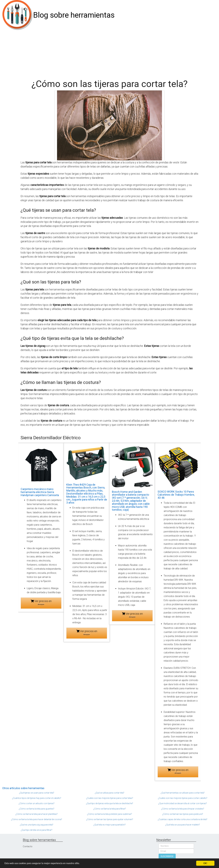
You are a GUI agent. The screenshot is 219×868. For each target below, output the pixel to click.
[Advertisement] (109, 53)
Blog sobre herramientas (74, 15)
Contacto (28, 846)
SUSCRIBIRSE (167, 856)
